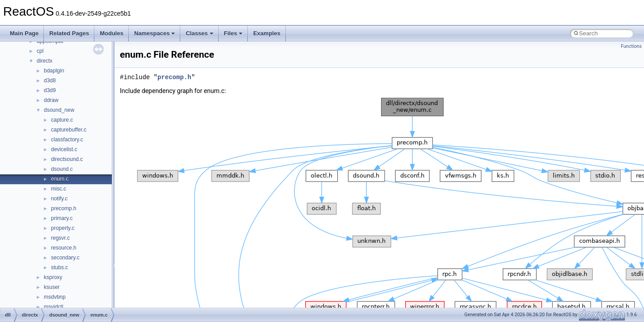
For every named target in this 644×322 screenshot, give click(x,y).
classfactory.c (67, 140)
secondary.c (65, 258)
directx (44, 61)
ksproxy (53, 277)
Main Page (24, 33)
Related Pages (69, 33)
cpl (40, 51)
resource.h (64, 248)
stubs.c (59, 267)
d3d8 (50, 80)
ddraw (51, 100)
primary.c (62, 218)
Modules (112, 33)
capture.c (62, 120)
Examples (267, 33)
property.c (63, 228)
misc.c (59, 189)
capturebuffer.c (69, 130)
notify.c (59, 199)
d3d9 (50, 90)
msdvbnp (55, 297)
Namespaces (155, 33)
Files (233, 33)
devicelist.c (64, 149)
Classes (199, 33)
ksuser (52, 287)
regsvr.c (60, 238)
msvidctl (53, 307)
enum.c (60, 179)
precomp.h (64, 208)
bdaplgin (54, 71)
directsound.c (67, 159)
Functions (631, 46)
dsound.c (62, 169)
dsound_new (59, 110)
